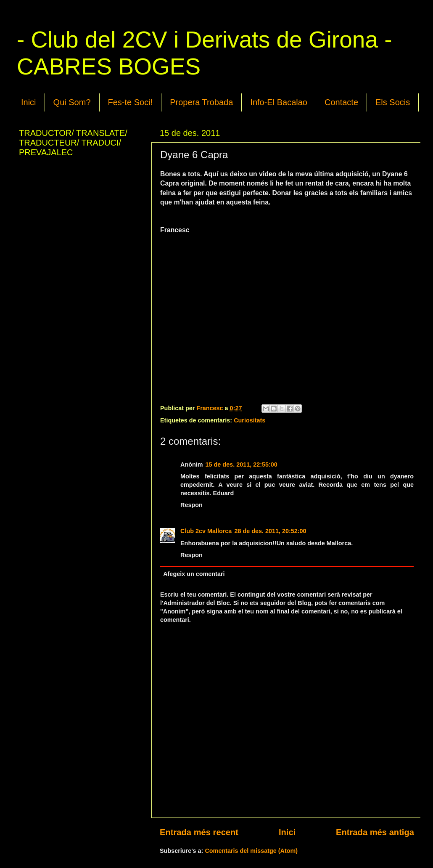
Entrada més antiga (375, 832)
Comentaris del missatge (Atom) (251, 851)
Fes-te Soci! (131, 102)
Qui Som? (72, 102)
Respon (191, 505)
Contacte (341, 102)
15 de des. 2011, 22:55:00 (242, 465)
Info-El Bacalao (279, 102)
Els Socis (393, 102)
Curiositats (250, 420)
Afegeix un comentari (194, 574)
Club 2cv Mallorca (206, 531)
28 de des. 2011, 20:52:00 (270, 531)
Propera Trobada (201, 102)
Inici (29, 102)
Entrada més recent (199, 832)
